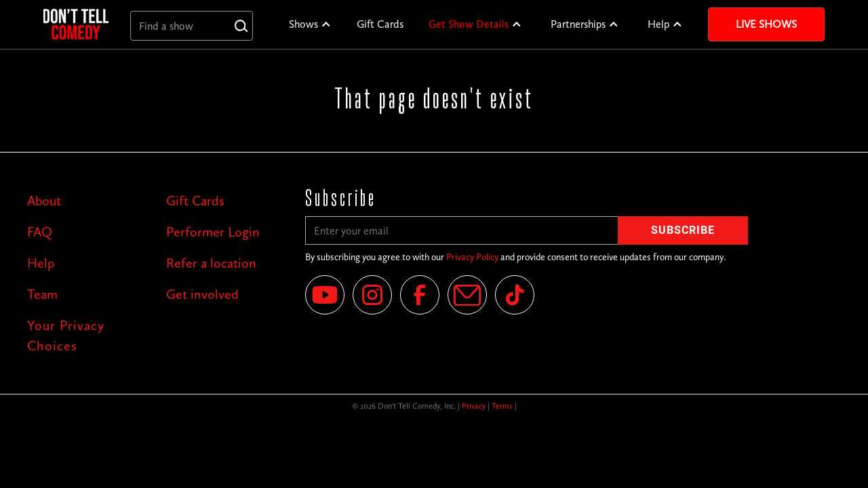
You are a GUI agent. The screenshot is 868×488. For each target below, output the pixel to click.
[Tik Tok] (515, 295)
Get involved (202, 294)
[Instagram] (372, 295)
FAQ (40, 232)
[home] (76, 24)
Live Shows (766, 24)
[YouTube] (325, 295)
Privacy (474, 406)
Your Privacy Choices (66, 335)
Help (658, 24)
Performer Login (213, 232)
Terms (502, 406)
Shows (303, 24)
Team (42, 294)
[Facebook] (420, 295)
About (44, 201)
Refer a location (211, 263)
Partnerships (578, 24)
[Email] (467, 295)
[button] (310, 24)
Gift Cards (380, 24)
